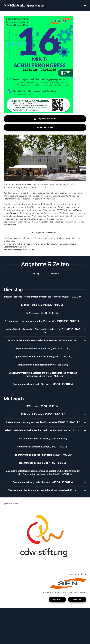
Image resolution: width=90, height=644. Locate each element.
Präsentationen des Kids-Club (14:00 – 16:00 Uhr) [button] (43, 463)
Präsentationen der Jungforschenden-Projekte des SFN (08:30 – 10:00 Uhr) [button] (43, 321)
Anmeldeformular (45, 127)
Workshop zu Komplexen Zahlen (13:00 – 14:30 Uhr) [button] (43, 447)
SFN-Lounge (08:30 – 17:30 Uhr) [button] (43, 313)
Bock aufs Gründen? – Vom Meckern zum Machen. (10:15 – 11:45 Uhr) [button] (43, 341)
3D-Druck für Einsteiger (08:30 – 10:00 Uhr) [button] (43, 305)
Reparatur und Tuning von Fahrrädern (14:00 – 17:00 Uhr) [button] (43, 455)
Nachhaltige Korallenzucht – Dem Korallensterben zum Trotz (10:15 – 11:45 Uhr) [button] (43, 331)
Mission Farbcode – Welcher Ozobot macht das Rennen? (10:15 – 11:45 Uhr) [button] (43, 430)
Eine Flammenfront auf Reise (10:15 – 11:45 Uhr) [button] (43, 439)
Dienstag (35, 274)
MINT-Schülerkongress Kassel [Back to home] (24, 6)
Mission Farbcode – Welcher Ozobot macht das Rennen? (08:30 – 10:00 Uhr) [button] (43, 297)
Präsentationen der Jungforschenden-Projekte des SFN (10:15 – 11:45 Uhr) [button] (43, 422)
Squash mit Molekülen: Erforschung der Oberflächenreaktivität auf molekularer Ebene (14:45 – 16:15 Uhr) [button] (43, 374)
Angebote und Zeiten (45, 119)
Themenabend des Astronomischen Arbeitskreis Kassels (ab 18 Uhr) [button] (43, 490)
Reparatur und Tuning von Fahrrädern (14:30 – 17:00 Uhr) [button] (43, 357)
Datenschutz (77, 600)
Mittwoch (55, 274)
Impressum (57, 600)
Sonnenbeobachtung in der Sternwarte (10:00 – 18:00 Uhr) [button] (43, 384)
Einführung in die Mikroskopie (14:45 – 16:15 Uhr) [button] (43, 365)
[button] (85, 6)
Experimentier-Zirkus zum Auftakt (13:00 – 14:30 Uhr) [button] (43, 349)
